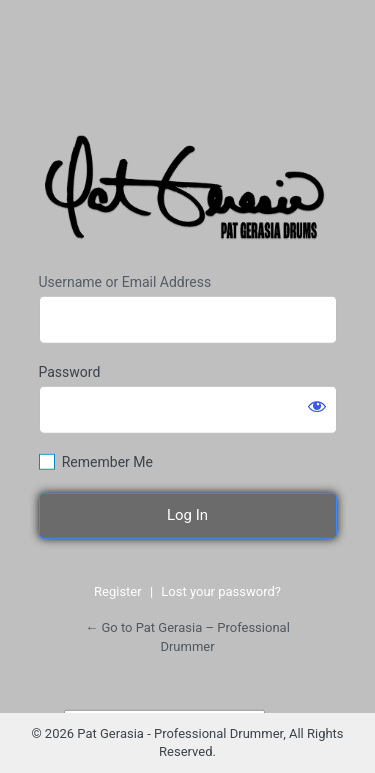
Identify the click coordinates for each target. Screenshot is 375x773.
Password (70, 372)
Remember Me (107, 462)
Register (118, 591)
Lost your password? (221, 591)
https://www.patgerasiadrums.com (188, 192)
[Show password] (317, 406)
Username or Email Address (125, 282)
